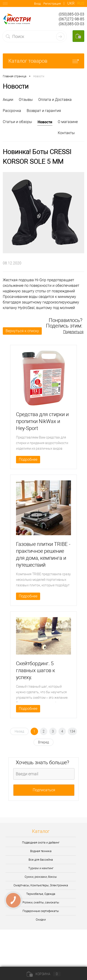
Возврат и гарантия (44, 111)
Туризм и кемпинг (41, 868)
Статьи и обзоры (17, 122)
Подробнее (28, 459)
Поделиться (73, 332)
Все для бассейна (41, 860)
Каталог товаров (43, 61)
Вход (37, 4)
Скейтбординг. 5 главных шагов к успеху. (35, 670)
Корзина (44, 974)
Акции (8, 100)
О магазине (68, 122)
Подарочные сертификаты (41, 911)
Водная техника (41, 851)
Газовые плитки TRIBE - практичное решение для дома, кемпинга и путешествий (43, 555)
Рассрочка (12, 111)
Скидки (41, 920)
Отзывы (26, 100)
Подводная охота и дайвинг (41, 842)
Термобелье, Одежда (41, 894)
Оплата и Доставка (55, 100)
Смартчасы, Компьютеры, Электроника (41, 885)
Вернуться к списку (22, 331)
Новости (45, 122)
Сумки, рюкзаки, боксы (41, 877)
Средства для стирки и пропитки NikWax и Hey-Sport (42, 421)
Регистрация (52, 4)
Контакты (66, 133)
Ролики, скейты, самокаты (41, 902)
